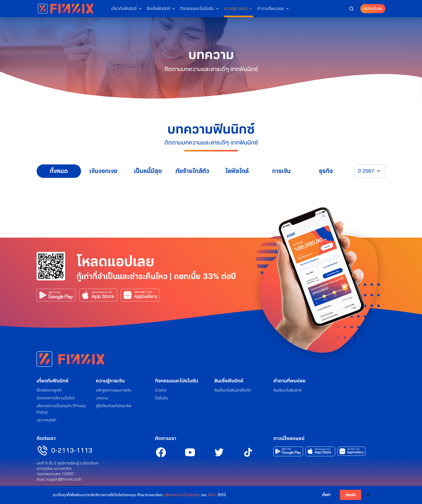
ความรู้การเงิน (236, 8)
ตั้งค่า (212, 495)
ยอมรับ (351, 495)
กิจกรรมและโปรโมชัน (197, 8)
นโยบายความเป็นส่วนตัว (182, 495)
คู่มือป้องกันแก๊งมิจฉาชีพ (114, 406)
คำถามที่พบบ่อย (271, 8)
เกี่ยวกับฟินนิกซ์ (124, 8)
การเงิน (281, 171)
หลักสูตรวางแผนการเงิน (113, 390)
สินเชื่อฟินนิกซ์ (158, 8)
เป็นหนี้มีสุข (148, 171)
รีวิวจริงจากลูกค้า (49, 390)
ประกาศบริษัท (46, 420)
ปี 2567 (366, 171)
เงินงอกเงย (103, 171)
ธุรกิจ (326, 171)
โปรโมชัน (161, 398)
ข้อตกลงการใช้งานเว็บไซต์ (56, 398)
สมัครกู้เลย (373, 8)
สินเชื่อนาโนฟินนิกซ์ (287, 390)
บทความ (102, 398)
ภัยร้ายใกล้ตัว (192, 171)
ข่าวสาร (161, 390)
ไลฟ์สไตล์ (237, 171)
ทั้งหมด (59, 171)
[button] (351, 8)
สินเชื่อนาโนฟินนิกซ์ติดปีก (233, 390)
